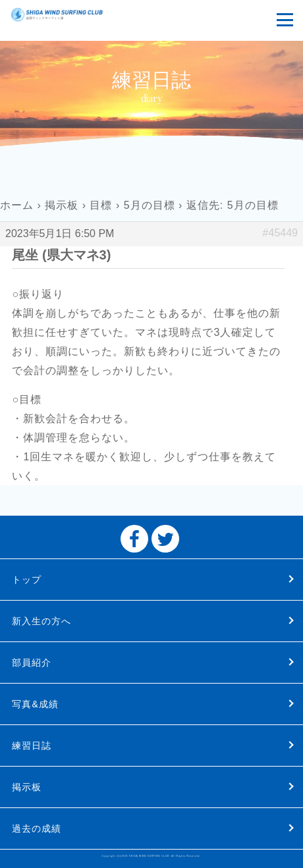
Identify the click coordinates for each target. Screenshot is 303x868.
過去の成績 (37, 828)
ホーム (17, 205)
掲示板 (62, 205)
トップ (27, 580)
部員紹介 (32, 663)
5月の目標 (150, 205)
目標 (101, 205)
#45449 (280, 233)
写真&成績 (35, 704)
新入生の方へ (41, 621)
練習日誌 (32, 746)
